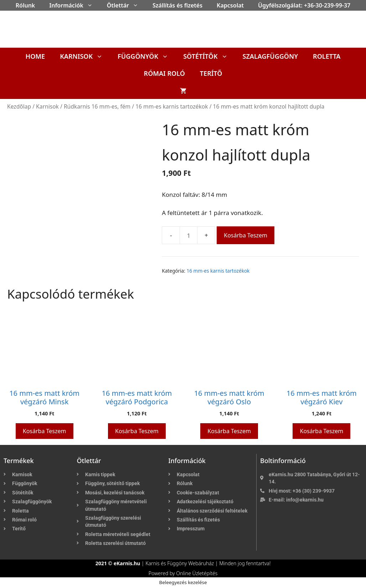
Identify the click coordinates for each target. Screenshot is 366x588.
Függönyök (147, 56)
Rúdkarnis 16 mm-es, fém (97, 106)
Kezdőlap (19, 106)
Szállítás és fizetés (177, 5)
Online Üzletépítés (197, 573)
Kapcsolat (230, 5)
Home (35, 56)
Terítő (211, 73)
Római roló (164, 73)
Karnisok (85, 56)
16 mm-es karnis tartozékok (172, 106)
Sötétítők (209, 56)
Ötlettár (126, 5)
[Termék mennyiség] (189, 235)
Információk (74, 5)
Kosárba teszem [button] (45, 431)
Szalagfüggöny (270, 56)
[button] (92, 5)
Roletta (327, 56)
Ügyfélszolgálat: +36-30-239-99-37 (304, 5)
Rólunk (25, 5)
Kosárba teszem (246, 235)
